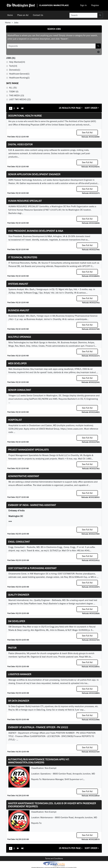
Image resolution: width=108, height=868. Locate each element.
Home (10, 15)
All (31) (13, 88)
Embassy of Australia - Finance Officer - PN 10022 (38, 727)
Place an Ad (23, 15)
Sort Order (91, 108)
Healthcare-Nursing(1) (19, 78)
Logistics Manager (20, 674)
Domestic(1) (15, 70)
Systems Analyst (18, 284)
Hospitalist (15, 420)
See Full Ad (87, 132)
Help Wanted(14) (17, 62)
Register (95, 5)
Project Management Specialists (28, 450)
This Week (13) (17, 95)
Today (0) (14, 92)
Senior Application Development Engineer (34, 174)
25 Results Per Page (70, 108)
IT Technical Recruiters (23, 257)
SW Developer (17, 621)
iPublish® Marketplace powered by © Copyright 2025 (54, 864)
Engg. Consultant (19, 542)
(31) (11, 58)
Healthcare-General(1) (19, 74)
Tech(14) (13, 66)
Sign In (83, 5)
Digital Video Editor (20, 144)
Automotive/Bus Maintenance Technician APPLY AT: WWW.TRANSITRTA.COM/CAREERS (39, 761)
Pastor (12, 648)
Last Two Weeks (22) (20, 99)
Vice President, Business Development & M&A (36, 231)
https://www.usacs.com (72, 429)
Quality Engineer (19, 595)
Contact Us (38, 15)
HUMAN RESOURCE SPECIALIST (25, 201)
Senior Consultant (20, 390)
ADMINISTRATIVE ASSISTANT (24, 476)
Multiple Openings (19, 337)
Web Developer (17, 363)
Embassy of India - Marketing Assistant (32, 505)
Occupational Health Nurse (25, 116)
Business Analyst (19, 310)
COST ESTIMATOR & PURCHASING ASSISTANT (32, 568)
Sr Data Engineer (19, 701)
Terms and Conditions (54, 858)
